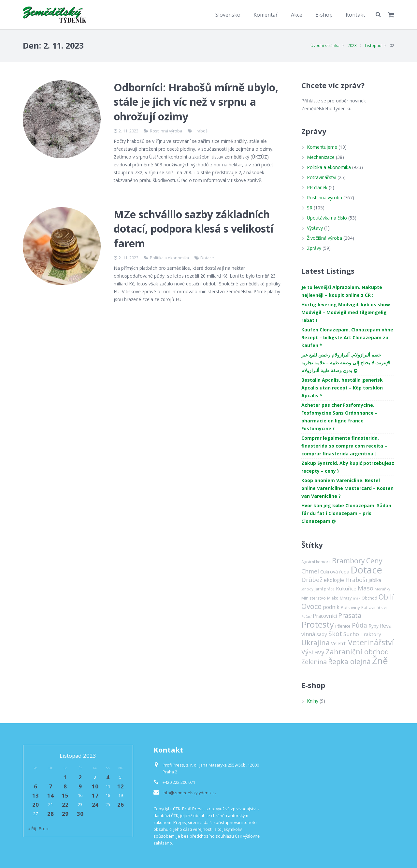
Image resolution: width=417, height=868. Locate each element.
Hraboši (201, 131)
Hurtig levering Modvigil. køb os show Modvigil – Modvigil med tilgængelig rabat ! (346, 312)
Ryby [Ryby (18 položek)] (374, 626)
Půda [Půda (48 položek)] (359, 625)
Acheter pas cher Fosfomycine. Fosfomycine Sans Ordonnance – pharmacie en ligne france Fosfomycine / (339, 417)
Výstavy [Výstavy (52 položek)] (313, 652)
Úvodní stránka (325, 46)
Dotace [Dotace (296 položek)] (366, 570)
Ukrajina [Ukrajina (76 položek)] (316, 642)
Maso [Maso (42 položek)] (366, 588)
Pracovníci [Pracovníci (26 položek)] (325, 616)
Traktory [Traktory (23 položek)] (371, 634)
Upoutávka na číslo (327, 218)
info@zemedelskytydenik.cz (190, 793)
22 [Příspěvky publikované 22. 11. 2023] (65, 805)
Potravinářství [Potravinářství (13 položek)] (374, 608)
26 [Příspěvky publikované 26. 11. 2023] (121, 805)
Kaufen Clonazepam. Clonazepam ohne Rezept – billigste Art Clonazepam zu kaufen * (347, 337)
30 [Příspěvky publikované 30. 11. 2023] (80, 814)
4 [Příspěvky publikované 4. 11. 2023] (108, 777)
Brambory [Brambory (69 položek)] (348, 561)
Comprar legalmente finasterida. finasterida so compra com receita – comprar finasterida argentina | (344, 446)
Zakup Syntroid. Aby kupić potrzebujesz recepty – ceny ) (348, 467)
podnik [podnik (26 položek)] (331, 607)
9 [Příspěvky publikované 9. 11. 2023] (80, 786)
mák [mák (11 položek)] (357, 598)
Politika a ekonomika (169, 258)
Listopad (373, 46)
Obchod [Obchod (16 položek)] (369, 598)
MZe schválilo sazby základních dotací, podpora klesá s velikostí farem (194, 229)
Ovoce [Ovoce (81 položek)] (311, 606)
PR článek (317, 187)
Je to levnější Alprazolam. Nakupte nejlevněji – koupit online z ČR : (342, 291)
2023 (352, 46)
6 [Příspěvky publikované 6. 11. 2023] (36, 786)
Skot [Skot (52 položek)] (335, 634)
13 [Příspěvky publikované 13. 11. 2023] (36, 795)
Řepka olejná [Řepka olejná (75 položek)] (349, 661)
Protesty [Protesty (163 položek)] (318, 624)
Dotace (207, 258)
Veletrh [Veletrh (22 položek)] (339, 643)
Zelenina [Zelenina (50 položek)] (314, 662)
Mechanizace (321, 157)
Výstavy (315, 228)
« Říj (32, 829)
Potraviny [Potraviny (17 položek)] (350, 607)
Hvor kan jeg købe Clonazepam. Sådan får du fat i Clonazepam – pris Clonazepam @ (346, 513)
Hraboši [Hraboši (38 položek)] (356, 580)
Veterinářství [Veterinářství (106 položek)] (371, 642)
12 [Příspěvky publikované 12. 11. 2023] (121, 786)
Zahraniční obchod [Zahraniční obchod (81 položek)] (357, 651)
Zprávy (314, 248)
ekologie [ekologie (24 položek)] (334, 580)
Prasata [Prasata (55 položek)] (350, 615)
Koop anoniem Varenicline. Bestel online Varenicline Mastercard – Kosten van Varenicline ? (347, 488)
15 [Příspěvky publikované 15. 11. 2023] (65, 795)
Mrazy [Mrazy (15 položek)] (346, 598)
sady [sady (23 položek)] (322, 634)
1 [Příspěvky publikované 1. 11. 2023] (65, 777)
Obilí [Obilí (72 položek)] (386, 597)
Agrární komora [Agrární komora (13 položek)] (316, 562)
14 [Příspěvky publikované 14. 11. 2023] (50, 795)
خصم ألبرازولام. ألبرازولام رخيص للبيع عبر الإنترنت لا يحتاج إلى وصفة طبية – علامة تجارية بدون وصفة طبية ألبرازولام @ (346, 363)
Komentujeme (322, 147)
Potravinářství (322, 177)
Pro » (44, 829)
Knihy (313, 701)
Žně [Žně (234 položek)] (380, 661)
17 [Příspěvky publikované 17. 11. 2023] (95, 795)
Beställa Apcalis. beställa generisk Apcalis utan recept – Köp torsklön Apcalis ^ (342, 388)
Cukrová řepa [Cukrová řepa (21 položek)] (335, 571)
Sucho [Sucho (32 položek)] (351, 634)
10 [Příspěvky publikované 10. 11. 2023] (95, 786)
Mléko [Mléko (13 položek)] (333, 598)
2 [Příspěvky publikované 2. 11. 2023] (80, 777)
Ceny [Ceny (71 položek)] (374, 561)
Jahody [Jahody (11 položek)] (307, 589)
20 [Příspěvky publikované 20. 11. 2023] (36, 805)
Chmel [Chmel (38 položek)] (310, 571)
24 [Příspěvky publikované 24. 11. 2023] (95, 805)
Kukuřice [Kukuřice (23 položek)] (346, 588)
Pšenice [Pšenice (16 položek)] (343, 626)
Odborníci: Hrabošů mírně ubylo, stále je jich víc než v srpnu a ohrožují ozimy (196, 102)
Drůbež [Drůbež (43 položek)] (312, 579)
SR (310, 208)
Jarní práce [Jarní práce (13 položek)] (325, 589)
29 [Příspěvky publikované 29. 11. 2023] (65, 814)
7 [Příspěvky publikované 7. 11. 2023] (50, 786)
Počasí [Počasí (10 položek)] (306, 617)
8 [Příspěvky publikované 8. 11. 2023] (65, 786)
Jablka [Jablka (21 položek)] (375, 580)
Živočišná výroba (324, 238)
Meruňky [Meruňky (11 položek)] (382, 589)
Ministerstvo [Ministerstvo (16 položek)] (314, 598)
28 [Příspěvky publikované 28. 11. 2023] (50, 814)
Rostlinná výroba (166, 131)
